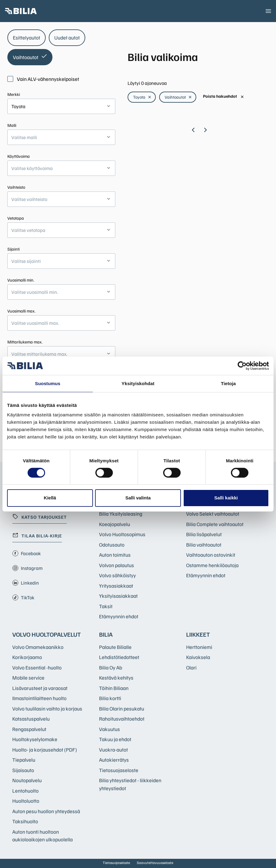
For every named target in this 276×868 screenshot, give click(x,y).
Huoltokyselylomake (35, 739)
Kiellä (50, 498)
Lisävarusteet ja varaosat (40, 688)
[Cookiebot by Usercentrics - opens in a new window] (242, 366)
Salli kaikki (226, 498)
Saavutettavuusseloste (155, 863)
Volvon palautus (117, 565)
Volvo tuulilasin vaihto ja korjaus (47, 709)
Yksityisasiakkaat (118, 596)
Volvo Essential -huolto (37, 667)
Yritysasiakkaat (116, 586)
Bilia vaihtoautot (204, 545)
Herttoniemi (199, 647)
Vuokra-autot (113, 750)
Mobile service (28, 678)
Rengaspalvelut (29, 729)
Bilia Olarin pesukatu (122, 709)
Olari (191, 667)
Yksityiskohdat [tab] (138, 383)
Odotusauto (112, 545)
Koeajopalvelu (115, 524)
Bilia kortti (110, 698)
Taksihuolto (25, 821)
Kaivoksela (198, 657)
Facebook (27, 553)
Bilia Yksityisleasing (121, 514)
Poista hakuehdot (224, 96)
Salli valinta (138, 498)
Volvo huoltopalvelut (47, 634)
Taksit (106, 606)
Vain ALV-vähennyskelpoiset (43, 79)
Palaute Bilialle (115, 647)
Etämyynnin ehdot (119, 616)
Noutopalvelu (27, 780)
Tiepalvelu (24, 760)
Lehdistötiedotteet (119, 657)
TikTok (23, 597)
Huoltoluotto (26, 801)
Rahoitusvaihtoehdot (122, 719)
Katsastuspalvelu (31, 719)
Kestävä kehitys (116, 678)
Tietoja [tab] (228, 383)
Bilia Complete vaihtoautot (215, 524)
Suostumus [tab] (48, 383)
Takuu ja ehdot (115, 739)
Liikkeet (198, 634)
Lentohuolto (25, 791)
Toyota (142, 97)
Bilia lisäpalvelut (204, 534)
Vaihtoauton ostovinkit (211, 555)
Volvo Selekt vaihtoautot (213, 514)
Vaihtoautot (178, 97)
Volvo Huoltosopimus (122, 534)
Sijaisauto (23, 770)
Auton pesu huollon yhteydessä (46, 811)
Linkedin (26, 583)
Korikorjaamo (27, 657)
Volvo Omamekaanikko (38, 647)
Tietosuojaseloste (119, 770)
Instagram (27, 568)
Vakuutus (109, 729)
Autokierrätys (114, 760)
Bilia (106, 634)
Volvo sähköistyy (117, 575)
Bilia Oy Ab (111, 667)
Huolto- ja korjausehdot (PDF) (45, 750)
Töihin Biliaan (114, 688)
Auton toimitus (115, 555)
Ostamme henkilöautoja (212, 565)
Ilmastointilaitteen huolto (39, 698)
